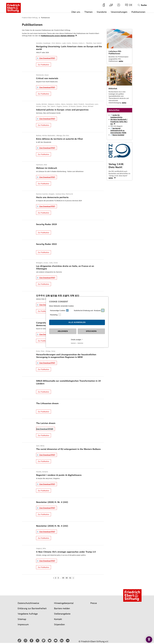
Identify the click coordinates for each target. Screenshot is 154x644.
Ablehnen (63, 331)
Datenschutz (80, 343)
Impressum (73, 343)
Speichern (91, 331)
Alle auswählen (77, 322)
